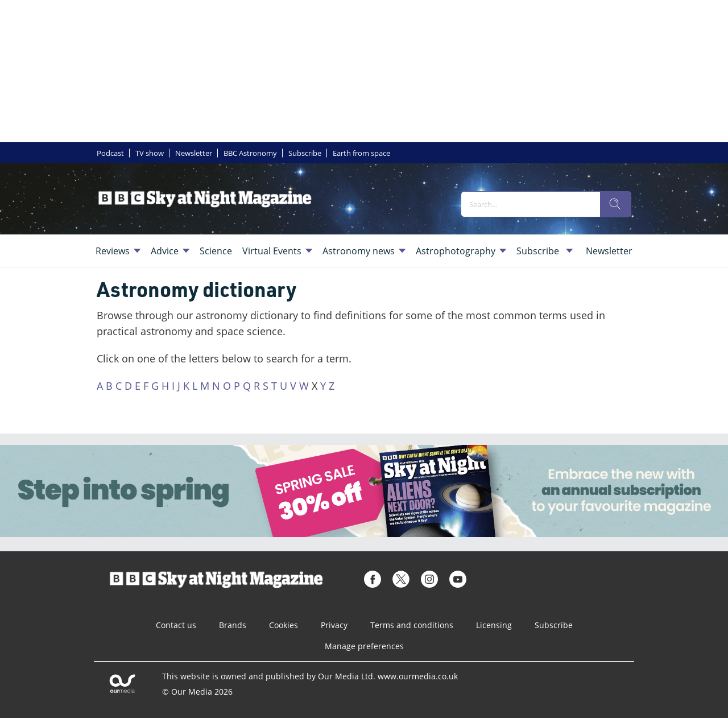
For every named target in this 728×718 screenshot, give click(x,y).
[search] (615, 204)
